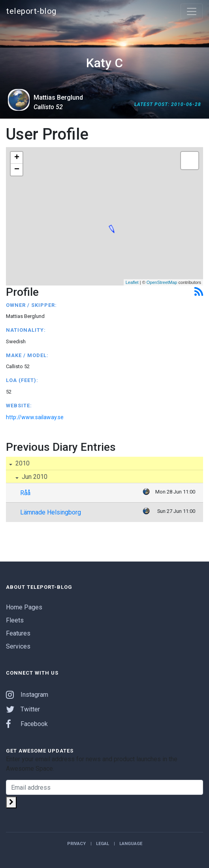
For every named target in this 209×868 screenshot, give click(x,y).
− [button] (17, 170)
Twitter (23, 709)
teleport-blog (31, 11)
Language (131, 844)
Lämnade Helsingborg (51, 512)
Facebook (27, 724)
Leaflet (132, 282)
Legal (103, 844)
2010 (22, 463)
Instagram (27, 695)
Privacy (76, 844)
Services (18, 646)
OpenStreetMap (162, 282)
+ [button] (17, 158)
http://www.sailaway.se (35, 417)
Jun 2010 (34, 477)
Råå (25, 493)
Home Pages (24, 607)
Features (18, 633)
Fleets (15, 620)
